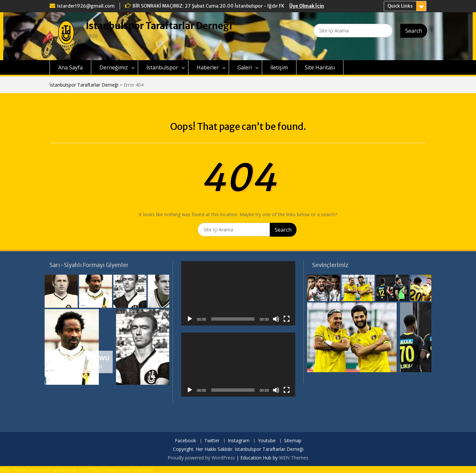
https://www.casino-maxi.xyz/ (122, 470)
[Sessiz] (276, 319)
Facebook (185, 441)
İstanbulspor (162, 67)
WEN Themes (294, 458)
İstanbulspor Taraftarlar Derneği (159, 26)
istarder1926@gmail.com (86, 6)
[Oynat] (190, 319)
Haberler (208, 67)
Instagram (239, 441)
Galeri (245, 67)
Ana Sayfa (70, 67)
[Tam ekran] (287, 319)
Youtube (267, 441)
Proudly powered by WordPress (201, 458)
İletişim (279, 67)
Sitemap (293, 441)
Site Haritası (320, 67)
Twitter (212, 441)
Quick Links (400, 6)
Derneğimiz (114, 67)
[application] (238, 293)
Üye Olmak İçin (307, 6)
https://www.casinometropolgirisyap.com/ (45, 470)
